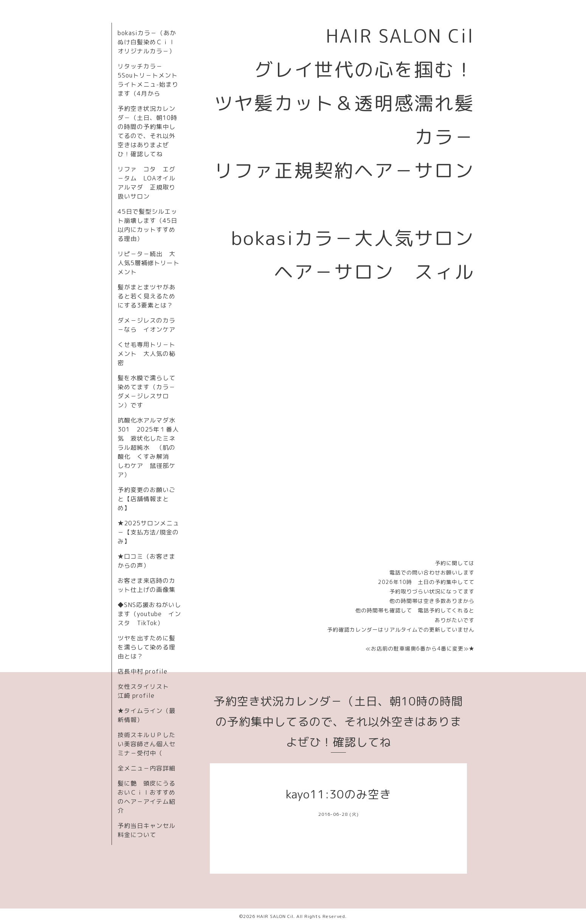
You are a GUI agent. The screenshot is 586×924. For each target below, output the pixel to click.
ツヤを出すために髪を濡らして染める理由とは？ (146, 647)
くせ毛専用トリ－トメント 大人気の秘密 (146, 354)
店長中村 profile (143, 671)
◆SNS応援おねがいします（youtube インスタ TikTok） (149, 614)
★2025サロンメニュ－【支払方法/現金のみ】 (148, 532)
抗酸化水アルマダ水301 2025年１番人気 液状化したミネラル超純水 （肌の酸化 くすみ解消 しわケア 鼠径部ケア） (148, 447)
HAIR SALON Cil (275, 916)
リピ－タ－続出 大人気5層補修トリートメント (149, 263)
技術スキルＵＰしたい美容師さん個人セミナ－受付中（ (146, 744)
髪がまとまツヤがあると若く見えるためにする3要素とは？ (146, 296)
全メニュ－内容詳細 (146, 768)
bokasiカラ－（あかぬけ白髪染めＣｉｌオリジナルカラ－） (147, 42)
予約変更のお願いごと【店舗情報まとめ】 (146, 499)
